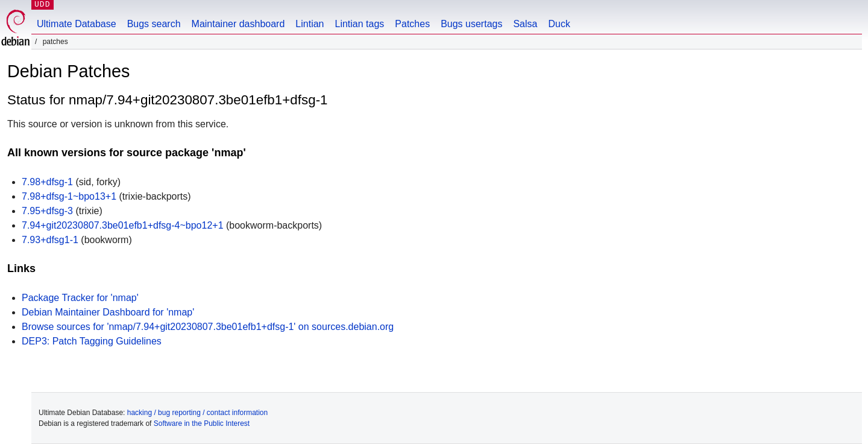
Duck (559, 24)
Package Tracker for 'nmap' (80, 298)
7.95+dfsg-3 (47, 211)
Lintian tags (359, 24)
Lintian (310, 24)
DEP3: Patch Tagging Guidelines (92, 341)
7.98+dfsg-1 (47, 182)
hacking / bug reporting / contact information (197, 413)
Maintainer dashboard (238, 24)
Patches (412, 24)
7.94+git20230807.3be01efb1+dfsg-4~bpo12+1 (123, 225)
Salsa (525, 24)
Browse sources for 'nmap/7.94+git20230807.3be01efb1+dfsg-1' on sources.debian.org (208, 327)
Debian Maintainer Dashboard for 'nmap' (108, 312)
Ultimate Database (77, 24)
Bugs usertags (471, 24)
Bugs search (154, 24)
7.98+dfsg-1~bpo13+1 (69, 196)
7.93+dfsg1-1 (50, 240)
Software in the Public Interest (202, 423)
